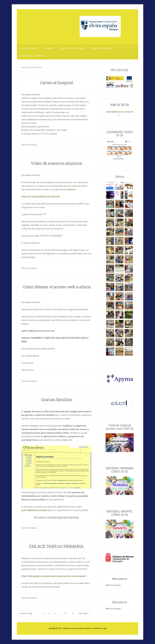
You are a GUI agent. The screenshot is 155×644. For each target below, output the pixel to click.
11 (74, 613)
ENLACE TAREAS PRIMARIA (57, 546)
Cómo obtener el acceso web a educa (57, 287)
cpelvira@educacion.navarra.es (36, 510)
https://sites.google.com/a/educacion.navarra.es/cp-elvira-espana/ (54, 576)
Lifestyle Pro (68, 628)
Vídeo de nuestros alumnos (57, 163)
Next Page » (84, 614)
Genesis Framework (84, 628)
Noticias (34, 145)
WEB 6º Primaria (113, 585)
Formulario (70, 189)
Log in (105, 628)
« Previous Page (25, 614)
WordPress (97, 628)
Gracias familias (56, 399)
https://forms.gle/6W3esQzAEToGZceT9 (41, 197)
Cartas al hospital (56, 83)
